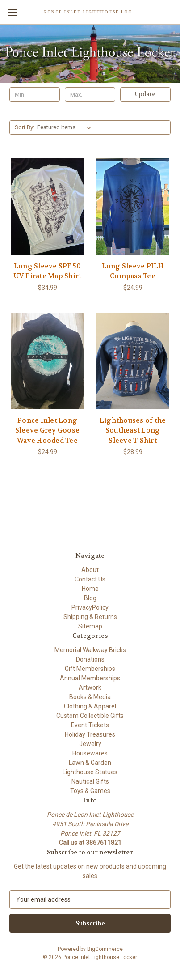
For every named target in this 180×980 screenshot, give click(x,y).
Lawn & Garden (90, 763)
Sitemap (90, 626)
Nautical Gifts (90, 781)
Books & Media (90, 697)
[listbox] (66, 127)
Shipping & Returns (90, 617)
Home (90, 589)
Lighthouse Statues (90, 772)
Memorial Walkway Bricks (90, 650)
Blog (90, 598)
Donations (90, 659)
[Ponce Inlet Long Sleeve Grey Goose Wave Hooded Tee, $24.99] (47, 361)
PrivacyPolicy (90, 607)
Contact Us (90, 579)
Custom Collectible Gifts (90, 716)
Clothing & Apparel (90, 706)
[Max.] (90, 94)
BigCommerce (105, 949)
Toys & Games (90, 791)
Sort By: (25, 127)
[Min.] (35, 94)
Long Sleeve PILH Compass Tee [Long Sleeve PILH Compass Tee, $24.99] (133, 271)
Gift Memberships (90, 669)
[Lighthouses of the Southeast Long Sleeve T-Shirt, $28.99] (133, 361)
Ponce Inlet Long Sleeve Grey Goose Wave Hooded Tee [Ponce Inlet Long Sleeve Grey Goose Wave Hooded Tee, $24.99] (47, 431)
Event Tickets (90, 725)
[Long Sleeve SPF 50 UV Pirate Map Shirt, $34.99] (47, 206)
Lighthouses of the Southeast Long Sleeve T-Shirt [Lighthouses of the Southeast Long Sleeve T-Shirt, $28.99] (133, 431)
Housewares (90, 753)
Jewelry (90, 744)
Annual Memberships (90, 678)
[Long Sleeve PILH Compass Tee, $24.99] (133, 206)
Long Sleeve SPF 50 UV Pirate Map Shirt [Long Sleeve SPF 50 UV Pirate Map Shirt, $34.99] (48, 271)
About (90, 570)
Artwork (90, 687)
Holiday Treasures (90, 734)
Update (145, 94)
